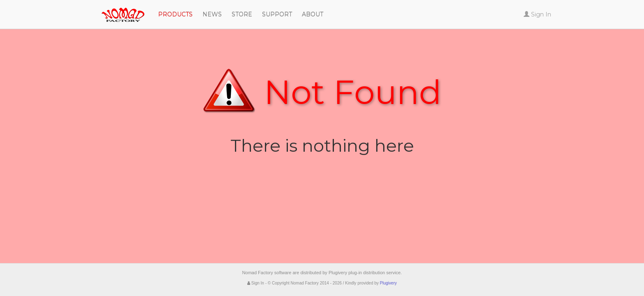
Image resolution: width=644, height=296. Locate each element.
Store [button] (242, 14)
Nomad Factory (88, 10)
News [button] (212, 14)
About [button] (313, 14)
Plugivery (388, 283)
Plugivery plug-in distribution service (365, 273)
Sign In (256, 283)
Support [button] (277, 14)
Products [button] (175, 14)
